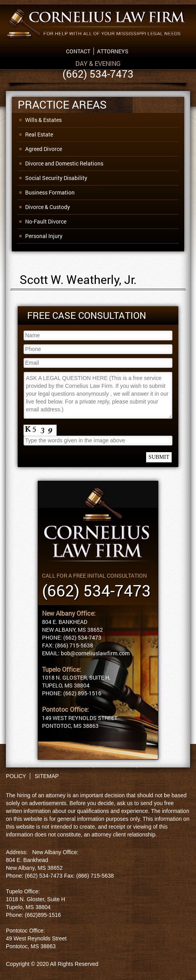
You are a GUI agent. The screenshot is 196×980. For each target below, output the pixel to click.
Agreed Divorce (44, 149)
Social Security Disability (56, 178)
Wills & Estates (43, 120)
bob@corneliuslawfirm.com (95, 653)
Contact (78, 51)
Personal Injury (44, 236)
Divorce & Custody (48, 207)
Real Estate (39, 134)
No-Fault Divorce (46, 221)
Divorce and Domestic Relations (64, 163)
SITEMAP (47, 776)
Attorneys (113, 51)
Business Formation (50, 192)
